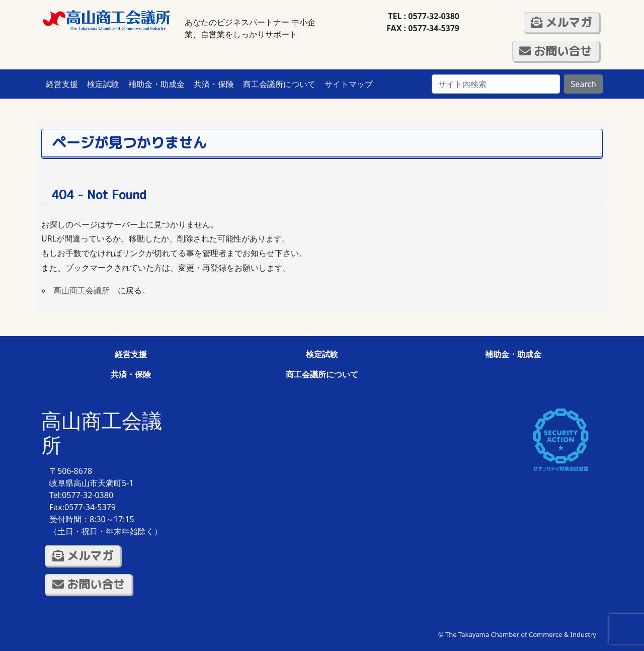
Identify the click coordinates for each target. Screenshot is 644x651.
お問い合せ (555, 51)
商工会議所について (279, 84)
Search (583, 84)
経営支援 (62, 84)
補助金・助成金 (156, 84)
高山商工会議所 (82, 290)
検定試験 (103, 84)
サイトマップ (349, 84)
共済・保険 (214, 84)
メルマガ (561, 22)
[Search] (496, 84)
